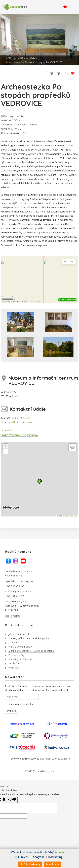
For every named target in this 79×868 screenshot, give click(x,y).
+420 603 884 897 (15, 576)
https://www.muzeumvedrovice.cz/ (19, 435)
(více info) (61, 852)
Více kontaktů (12, 616)
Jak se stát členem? (19, 634)
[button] (40, 482)
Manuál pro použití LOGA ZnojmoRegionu (31, 651)
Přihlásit (12, 711)
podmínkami (29, 704)
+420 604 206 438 (15, 586)
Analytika (37, 857)
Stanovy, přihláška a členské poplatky (29, 638)
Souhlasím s (20, 704)
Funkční (22, 857)
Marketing (54, 857)
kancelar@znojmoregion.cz (20, 591)
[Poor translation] (12, 800)
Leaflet (60, 515)
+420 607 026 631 (20, 418)
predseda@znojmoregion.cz (20, 571)
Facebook (6, 430)
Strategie (13, 642)
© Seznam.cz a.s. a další (70, 515)
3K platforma (15, 663)
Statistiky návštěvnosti (20, 659)
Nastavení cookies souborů (55, 759)
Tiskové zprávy (16, 655)
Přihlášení (14, 668)
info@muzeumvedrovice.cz (23, 422)
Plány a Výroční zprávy (20, 647)
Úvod (9, 58)
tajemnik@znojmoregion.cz (20, 581)
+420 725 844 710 (15, 596)
